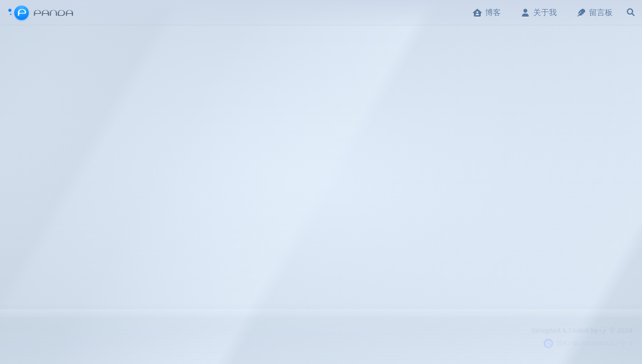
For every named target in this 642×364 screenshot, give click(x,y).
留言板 (594, 12)
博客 (487, 12)
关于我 (539, 12)
